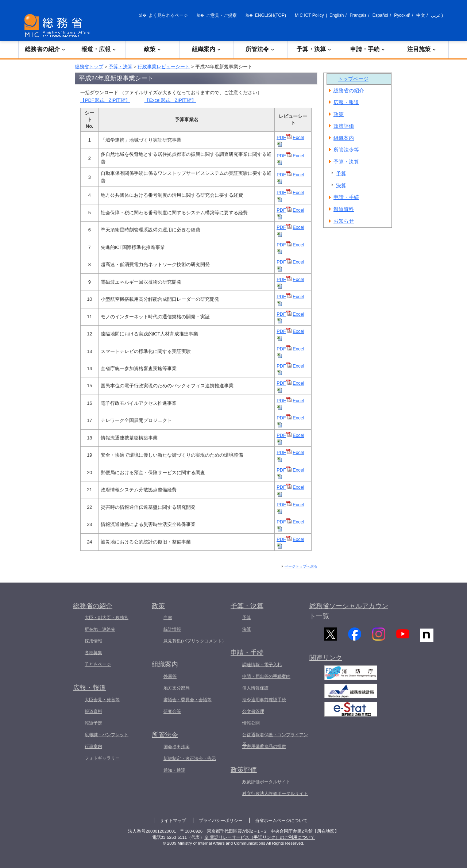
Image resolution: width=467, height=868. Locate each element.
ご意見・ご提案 (221, 15)
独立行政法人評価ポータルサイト (275, 794)
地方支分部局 (177, 688)
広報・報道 (346, 102)
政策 (153, 49)
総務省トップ (89, 67)
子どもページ (98, 664)
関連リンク (326, 662)
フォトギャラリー (102, 758)
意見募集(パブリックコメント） (195, 641)
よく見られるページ (168, 15)
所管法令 (260, 49)
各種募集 (93, 653)
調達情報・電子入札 (262, 665)
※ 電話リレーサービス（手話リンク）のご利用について (260, 837)
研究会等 (172, 711)
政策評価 (344, 126)
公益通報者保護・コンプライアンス (275, 739)
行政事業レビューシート (164, 67)
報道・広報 (99, 49)
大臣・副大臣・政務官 (107, 618)
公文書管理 (253, 711)
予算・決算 (314, 49)
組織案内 (207, 49)
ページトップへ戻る (301, 566)
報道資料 (344, 209)
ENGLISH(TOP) (271, 15)
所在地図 (326, 831)
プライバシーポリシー (221, 821)
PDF (284, 137)
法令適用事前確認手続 (264, 700)
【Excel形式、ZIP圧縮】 (170, 100)
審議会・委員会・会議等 (188, 700)
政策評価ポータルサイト (266, 782)
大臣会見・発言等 (102, 700)
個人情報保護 (255, 688)
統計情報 (172, 629)
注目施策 (422, 49)
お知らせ (344, 221)
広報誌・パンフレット (107, 735)
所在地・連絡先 (100, 629)
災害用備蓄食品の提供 (264, 746)
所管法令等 (346, 150)
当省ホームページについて (281, 821)
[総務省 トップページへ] (59, 26)
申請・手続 (368, 49)
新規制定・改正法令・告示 (190, 758)
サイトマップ (173, 821)
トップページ (353, 79)
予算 (341, 173)
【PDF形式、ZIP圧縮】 (105, 100)
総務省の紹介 (45, 49)
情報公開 (251, 723)
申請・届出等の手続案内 (266, 676)
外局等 (170, 676)
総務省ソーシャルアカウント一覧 (349, 611)
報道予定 (93, 723)
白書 (168, 618)
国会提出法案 (177, 747)
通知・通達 (174, 770)
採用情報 (93, 641)
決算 (341, 185)
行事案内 (93, 746)
